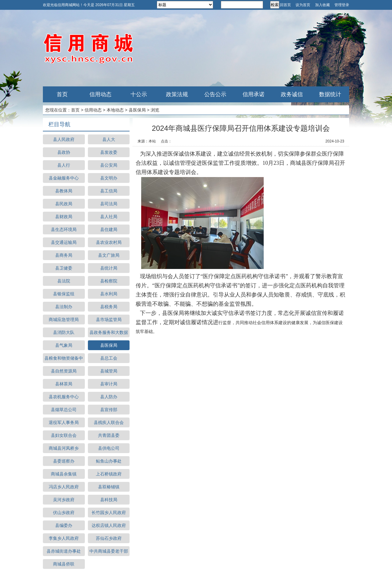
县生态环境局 (64, 229)
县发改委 (109, 152)
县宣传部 (109, 410)
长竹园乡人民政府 (109, 513)
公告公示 (215, 94)
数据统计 (330, 94)
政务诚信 (292, 94)
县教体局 (64, 191)
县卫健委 (64, 268)
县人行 (64, 165)
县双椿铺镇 (109, 487)
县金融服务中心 (64, 178)
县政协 (64, 152)
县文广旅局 (109, 255)
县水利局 (109, 294)
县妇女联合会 (64, 435)
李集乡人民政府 (64, 538)
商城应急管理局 (64, 320)
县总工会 (109, 358)
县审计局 (109, 384)
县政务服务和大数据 (109, 332)
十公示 (139, 94)
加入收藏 (322, 5)
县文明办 (109, 178)
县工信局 (109, 191)
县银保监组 (64, 294)
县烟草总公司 (64, 410)
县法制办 (64, 307)
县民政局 (64, 204)
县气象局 (64, 345)
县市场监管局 (109, 320)
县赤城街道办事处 (64, 551)
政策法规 (177, 94)
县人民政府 (64, 139)
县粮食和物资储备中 (64, 358)
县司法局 (109, 204)
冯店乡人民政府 (64, 487)
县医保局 (137, 110)
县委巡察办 (64, 461)
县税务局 (109, 307)
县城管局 (109, 371)
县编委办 (64, 525)
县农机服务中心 (64, 397)
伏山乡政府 (64, 513)
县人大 (109, 139)
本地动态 (115, 110)
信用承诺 (254, 94)
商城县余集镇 (64, 474)
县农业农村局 (109, 242)
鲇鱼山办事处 (109, 461)
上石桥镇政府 (109, 474)
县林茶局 (64, 384)
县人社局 (109, 217)
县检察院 (109, 281)
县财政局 (64, 217)
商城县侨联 (64, 564)
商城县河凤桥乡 (64, 448)
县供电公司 (109, 448)
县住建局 (109, 229)
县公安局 (109, 165)
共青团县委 (109, 435)
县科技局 (109, 500)
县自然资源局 (64, 371)
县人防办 (109, 397)
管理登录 (342, 5)
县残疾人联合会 (109, 422)
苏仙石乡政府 (109, 538)
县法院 (64, 281)
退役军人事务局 (64, 422)
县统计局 (109, 268)
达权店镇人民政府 (109, 525)
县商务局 (64, 255)
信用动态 (100, 94)
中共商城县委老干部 (109, 551)
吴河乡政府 (64, 500)
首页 (62, 94)
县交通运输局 (64, 242)
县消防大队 (64, 332)
